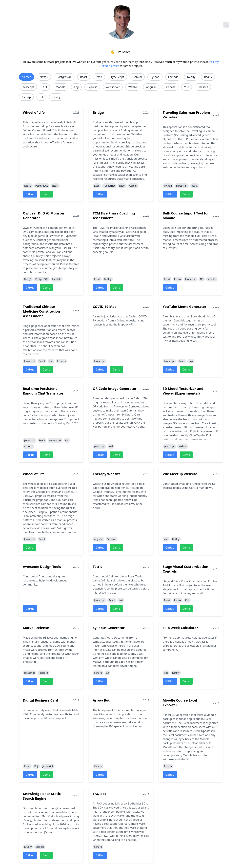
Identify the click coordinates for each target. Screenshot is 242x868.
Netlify (191, 77)
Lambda (173, 77)
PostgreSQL (64, 77)
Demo (46, 194)
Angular (151, 87)
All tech (26, 77)
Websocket (113, 87)
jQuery (56, 97)
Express (92, 87)
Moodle (60, 87)
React (84, 77)
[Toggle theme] (226, 25)
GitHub (30, 194)
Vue (187, 87)
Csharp (26, 97)
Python (155, 77)
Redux (208, 77)
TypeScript (117, 77)
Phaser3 (203, 87)
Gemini (137, 77)
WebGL (133, 87)
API (45, 87)
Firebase (170, 87)
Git (41, 97)
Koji (76, 87)
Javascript (28, 87)
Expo (99, 77)
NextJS (44, 77)
